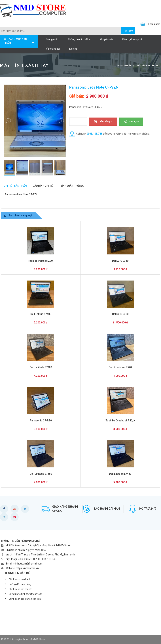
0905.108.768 (94, 134)
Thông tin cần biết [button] (79, 39)
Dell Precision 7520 (120, 367)
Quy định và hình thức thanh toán (26, 594)
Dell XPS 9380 (120, 314)
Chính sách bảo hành (20, 579)
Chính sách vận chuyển (20, 589)
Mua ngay (131, 121)
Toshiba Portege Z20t (41, 261)
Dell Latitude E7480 (120, 474)
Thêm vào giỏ (103, 121)
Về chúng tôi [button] (53, 49)
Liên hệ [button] (73, 49)
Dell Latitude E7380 (41, 474)
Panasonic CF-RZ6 (41, 421)
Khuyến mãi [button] (106, 39)
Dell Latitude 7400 (41, 314)
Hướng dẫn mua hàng (20, 584)
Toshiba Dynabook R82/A (120, 421)
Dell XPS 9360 (120, 261)
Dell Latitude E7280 (41, 367)
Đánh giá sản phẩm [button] (133, 39)
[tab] (15, 186)
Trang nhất (52, 39)
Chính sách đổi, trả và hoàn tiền (25, 599)
